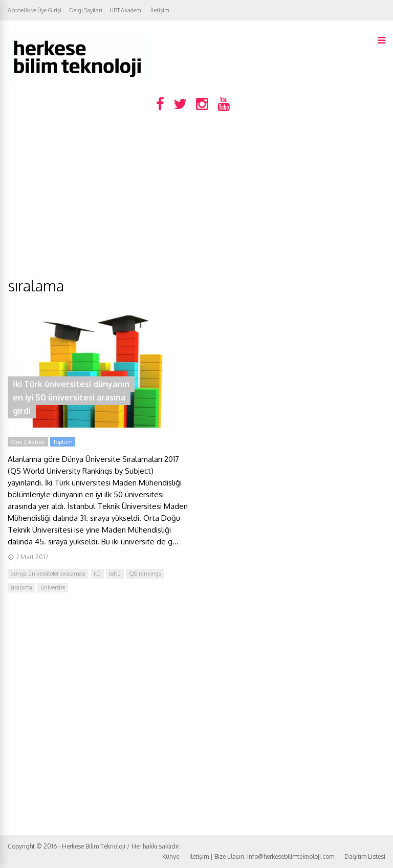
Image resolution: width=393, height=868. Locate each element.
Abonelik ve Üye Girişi (35, 10)
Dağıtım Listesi (365, 856)
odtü (115, 574)
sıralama (21, 587)
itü (97, 574)
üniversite (53, 587)
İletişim (160, 10)
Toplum (63, 442)
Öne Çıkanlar (28, 442)
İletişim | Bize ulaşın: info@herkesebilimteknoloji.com (262, 856)
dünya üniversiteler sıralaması (48, 574)
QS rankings (145, 574)
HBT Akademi (126, 10)
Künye (171, 856)
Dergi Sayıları (85, 10)
